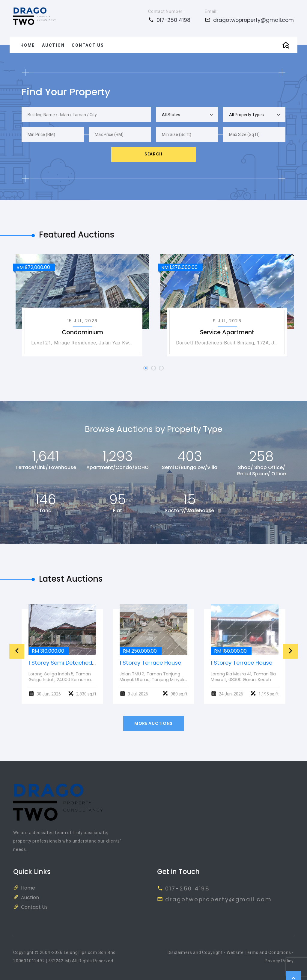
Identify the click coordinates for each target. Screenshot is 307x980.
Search (153, 154)
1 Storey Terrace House (150, 663)
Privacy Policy (279, 961)
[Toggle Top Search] (286, 45)
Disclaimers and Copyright (195, 952)
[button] (146, 368)
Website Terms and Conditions (259, 952)
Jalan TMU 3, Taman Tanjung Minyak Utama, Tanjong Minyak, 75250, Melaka (152, 680)
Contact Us (88, 45)
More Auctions (153, 723)
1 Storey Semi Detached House (69, 663)
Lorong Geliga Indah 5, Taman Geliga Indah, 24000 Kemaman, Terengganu (61, 680)
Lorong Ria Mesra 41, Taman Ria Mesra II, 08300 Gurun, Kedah (243, 677)
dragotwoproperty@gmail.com (249, 20)
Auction (53, 45)
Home (28, 45)
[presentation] (17, 651)
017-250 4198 (169, 20)
